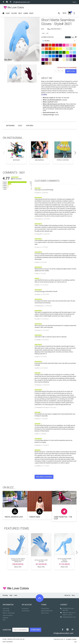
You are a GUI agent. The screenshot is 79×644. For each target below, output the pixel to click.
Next (39, 74)
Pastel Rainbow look (14, 517)
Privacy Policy (45, 608)
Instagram (10, 126)
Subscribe (7, 630)
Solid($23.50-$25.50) (47, 37)
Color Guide (6, 611)
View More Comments (44, 477)
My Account (25, 608)
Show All (68, 37)
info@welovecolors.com (22, 2)
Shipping (5, 618)
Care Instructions (8, 615)
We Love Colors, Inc (16, 639)
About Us (67, 595)
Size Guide (6, 608)
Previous (5, 74)
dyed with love (58, 639)
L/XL (47, 33)
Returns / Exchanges (9, 613)
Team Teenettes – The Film (63, 518)
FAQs (4, 620)
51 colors (44, 94)
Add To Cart (71, 71)
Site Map (5, 595)
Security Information (47, 611)
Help (11, 595)
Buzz (20, 126)
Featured (30, 126)
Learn (16, 595)
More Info (18, 567)
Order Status (26, 611)
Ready (73, 37)
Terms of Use (45, 613)
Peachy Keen (35, 517)
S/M (43, 33)
